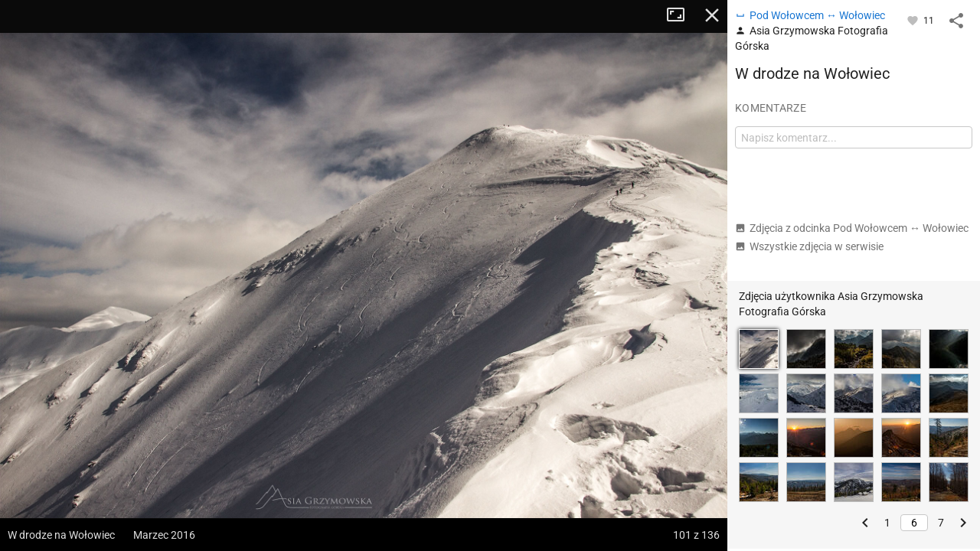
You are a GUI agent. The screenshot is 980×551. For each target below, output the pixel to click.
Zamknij (712, 15)
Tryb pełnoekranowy (681, 15)
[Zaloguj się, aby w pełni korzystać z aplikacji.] (914, 20)
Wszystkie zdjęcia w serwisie (809, 246)
